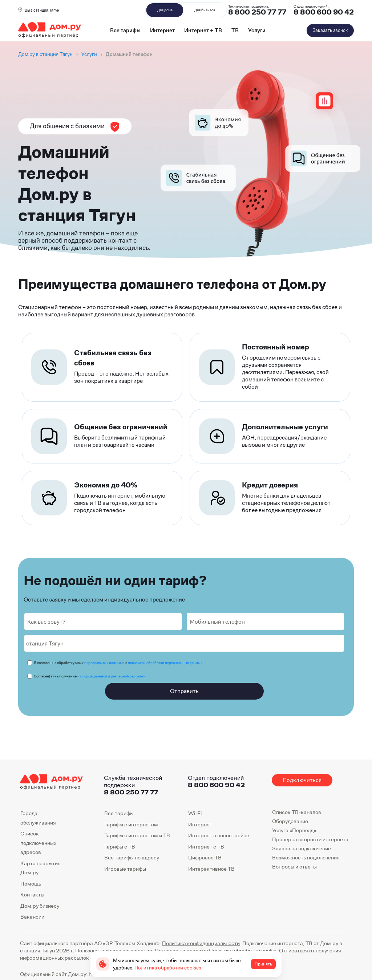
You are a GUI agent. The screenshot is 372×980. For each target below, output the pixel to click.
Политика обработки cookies (168, 968)
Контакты (32, 894)
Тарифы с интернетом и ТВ (137, 835)
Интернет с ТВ (206, 847)
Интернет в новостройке (219, 835)
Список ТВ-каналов (297, 812)
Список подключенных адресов (38, 843)
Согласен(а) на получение (90, 676)
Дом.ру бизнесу (40, 906)
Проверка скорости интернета (310, 839)
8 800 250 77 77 (131, 792)
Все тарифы (125, 30)
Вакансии (32, 917)
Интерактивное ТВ (211, 869)
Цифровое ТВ (205, 857)
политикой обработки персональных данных (165, 663)
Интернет (162, 30)
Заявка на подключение (302, 848)
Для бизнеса (205, 10)
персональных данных (103, 663)
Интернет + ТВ (203, 30)
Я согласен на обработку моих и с (118, 663)
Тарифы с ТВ (120, 847)
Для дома (165, 10)
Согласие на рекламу (181, 950)
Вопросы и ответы (294, 866)
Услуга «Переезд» (294, 830)
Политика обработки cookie (243, 950)
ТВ (235, 30)
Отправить (184, 691)
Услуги (257, 30)
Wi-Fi (195, 813)
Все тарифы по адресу (132, 857)
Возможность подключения (306, 857)
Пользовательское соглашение (114, 950)
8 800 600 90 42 (324, 12)
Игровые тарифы (125, 869)
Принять (263, 964)
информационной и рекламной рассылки (112, 676)
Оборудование (290, 821)
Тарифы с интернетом (131, 824)
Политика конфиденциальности (201, 943)
